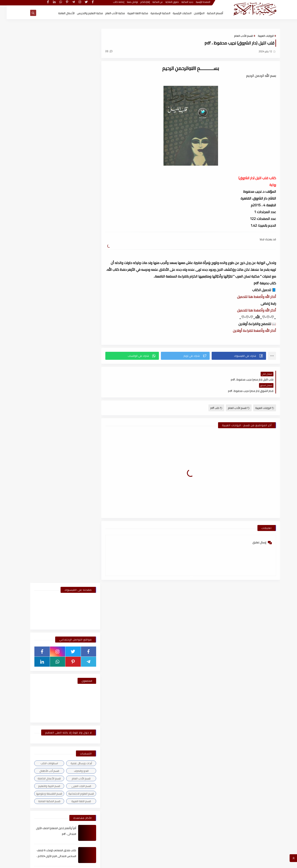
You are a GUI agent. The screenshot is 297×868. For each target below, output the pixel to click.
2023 (81, 612)
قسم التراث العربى (75, 232)
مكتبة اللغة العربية (131, 13)
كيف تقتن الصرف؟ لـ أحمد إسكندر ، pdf (49, 318)
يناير (79, 431)
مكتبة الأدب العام (109, 13)
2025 (81, 438)
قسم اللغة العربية (75, 247)
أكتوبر (78, 543)
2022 (81, 689)
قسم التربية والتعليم (43, 232)
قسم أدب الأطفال (43, 217)
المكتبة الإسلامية (154, 13)
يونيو (78, 480)
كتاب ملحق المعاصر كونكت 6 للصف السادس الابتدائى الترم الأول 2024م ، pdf (50, 302)
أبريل (78, 494)
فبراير (78, 424)
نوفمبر (77, 452)
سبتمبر (77, 459)
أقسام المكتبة (208, 13)
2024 (81, 522)
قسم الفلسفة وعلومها (43, 240)
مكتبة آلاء (230, 863)
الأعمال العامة (60, 13)
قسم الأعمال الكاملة (43, 224)
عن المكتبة (151, 3)
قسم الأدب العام (237, 36)
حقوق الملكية (166, 3)
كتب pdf (210, 396)
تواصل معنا (126, 3)
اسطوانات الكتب (43, 209)
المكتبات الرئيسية (175, 13)
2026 (81, 410)
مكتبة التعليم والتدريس (83, 13)
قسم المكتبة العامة (43, 247)
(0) (104, 51)
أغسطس (76, 466)
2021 (81, 780)
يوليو (78, 473)
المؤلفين (193, 13)
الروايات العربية (259, 36)
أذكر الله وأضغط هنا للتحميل (250, 297)
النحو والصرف (75, 217)
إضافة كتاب (112, 3)
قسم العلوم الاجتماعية (75, 240)
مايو (78, 487)
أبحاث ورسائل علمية (75, 209)
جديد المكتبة (181, 3)
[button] (233, 356)
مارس (77, 417)
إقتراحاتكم (139, 3)
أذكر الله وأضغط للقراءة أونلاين (248, 331)
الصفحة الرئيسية (197, 3)
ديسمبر (77, 445)
